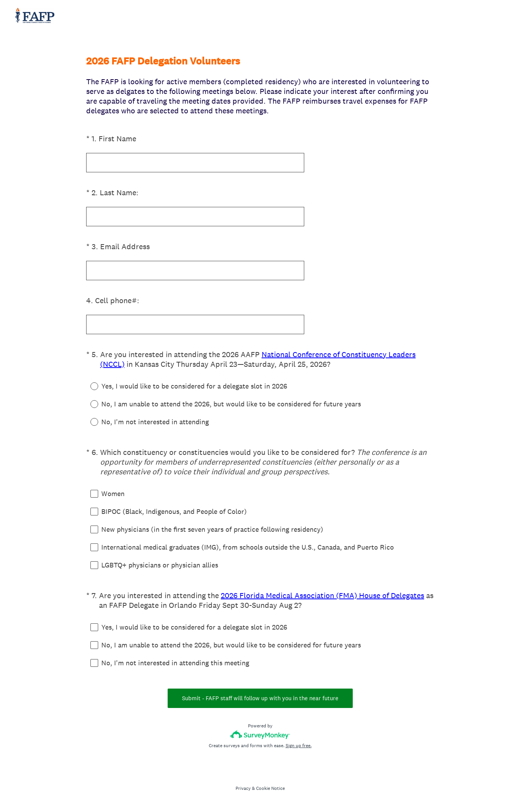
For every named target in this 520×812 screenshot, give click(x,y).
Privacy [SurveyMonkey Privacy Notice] (243, 788)
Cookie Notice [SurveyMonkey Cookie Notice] (270, 788)
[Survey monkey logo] (260, 735)
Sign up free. (299, 746)
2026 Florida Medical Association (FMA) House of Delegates (322, 595)
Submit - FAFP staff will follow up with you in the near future (260, 698)
